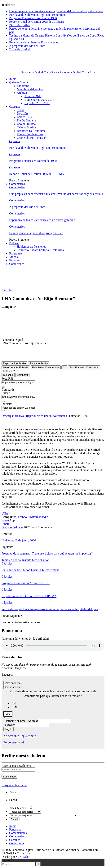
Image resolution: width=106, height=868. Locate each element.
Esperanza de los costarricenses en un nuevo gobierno (42, 220)
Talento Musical (27, 127)
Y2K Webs (22, 857)
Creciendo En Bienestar (31, 138)
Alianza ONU (33, 96)
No (17, 707)
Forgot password (14, 742)
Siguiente (24, 180)
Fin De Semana (26, 120)
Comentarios (17, 184)
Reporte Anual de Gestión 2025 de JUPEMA (37, 22)
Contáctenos (17, 264)
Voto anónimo (13, 683)
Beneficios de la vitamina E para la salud (34, 42)
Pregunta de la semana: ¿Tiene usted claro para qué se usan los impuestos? (47, 553)
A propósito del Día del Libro (27, 46)
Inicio (13, 79)
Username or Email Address (21, 721)
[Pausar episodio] (39, 363)
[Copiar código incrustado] (3, 410)
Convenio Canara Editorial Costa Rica (40, 250)
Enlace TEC (24, 117)
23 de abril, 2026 (20, 49)
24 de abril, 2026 (20, 25)
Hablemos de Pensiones (31, 247)
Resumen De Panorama (31, 131)
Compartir (22, 375)
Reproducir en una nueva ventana (46, 416)
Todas (20, 110)
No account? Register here (20, 736)
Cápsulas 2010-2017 (37, 103)
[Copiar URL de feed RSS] (3, 387)
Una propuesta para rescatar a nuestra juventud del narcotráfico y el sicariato (56, 11)
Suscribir (8, 375)
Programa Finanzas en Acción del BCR (33, 18)
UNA (5, 513)
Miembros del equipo (30, 89)
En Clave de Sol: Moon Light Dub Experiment (38, 15)
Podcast (14, 243)
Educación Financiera (30, 134)
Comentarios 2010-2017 (39, 100)
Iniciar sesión (12, 687)
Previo (14, 180)
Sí (16, 704)
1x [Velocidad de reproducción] (64, 367)
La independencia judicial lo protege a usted (36, 233)
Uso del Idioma (26, 124)
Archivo (22, 93)
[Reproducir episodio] (14, 363)
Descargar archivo (13, 416)
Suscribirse (9, 777)
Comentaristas (18, 833)
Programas (16, 253)
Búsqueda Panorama (14, 785)
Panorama (23, 86)
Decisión (22, 113)
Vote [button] (8, 714)
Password (9, 725)
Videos (13, 257)
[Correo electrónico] (18, 769)
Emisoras (15, 260)
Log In (9, 729)
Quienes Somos (19, 82)
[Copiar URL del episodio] (3, 402)
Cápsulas (15, 107)
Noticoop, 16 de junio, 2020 (19, 540)
